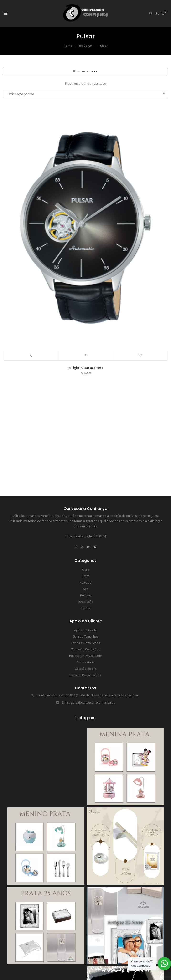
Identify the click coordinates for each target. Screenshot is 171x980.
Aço (86, 589)
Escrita (85, 608)
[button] (31, 355)
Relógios (85, 46)
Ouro (86, 569)
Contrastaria (86, 662)
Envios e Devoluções (85, 643)
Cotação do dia (85, 669)
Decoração (86, 602)
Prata (86, 576)
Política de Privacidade (85, 656)
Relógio (86, 595)
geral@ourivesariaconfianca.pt (93, 702)
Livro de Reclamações (85, 675)
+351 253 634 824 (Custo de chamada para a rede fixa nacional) (95, 695)
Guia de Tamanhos (86, 636)
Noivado (85, 582)
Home (68, 46)
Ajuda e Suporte (86, 630)
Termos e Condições (86, 649)
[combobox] (85, 94)
